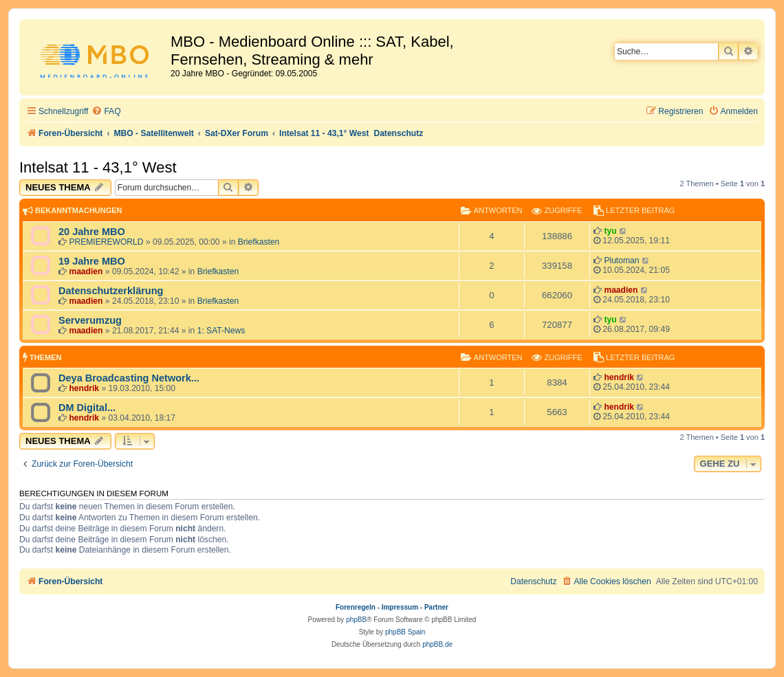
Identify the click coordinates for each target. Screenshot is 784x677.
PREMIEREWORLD (106, 242)
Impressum (400, 607)
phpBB (356, 620)
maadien (86, 271)
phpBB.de (437, 644)
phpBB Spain (405, 632)
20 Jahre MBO (92, 232)
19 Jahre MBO (92, 261)
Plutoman (621, 260)
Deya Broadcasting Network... (129, 378)
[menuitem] (106, 112)
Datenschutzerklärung (111, 291)
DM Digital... (87, 408)
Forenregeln (356, 607)
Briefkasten (259, 242)
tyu (610, 231)
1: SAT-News (221, 331)
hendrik (84, 388)
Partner (436, 607)
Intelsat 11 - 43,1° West (98, 167)
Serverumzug (90, 320)
